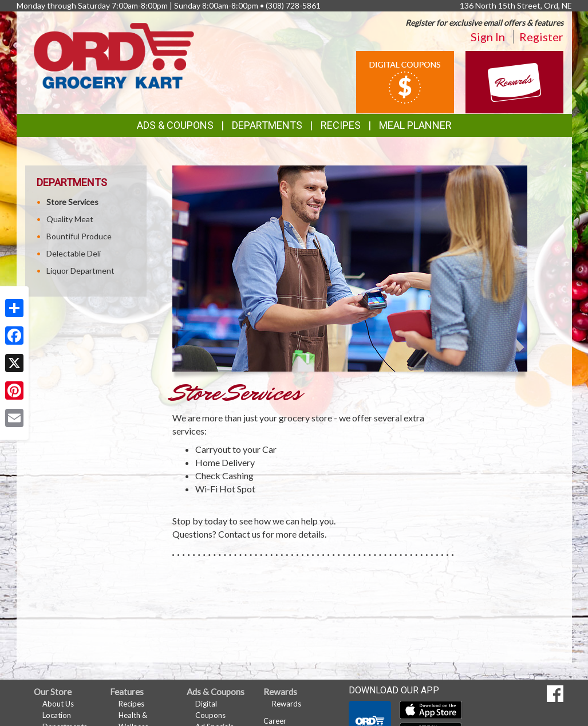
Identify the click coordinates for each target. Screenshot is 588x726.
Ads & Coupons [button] (175, 125)
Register (541, 37)
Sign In (488, 37)
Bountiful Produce (79, 236)
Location (57, 715)
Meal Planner (415, 125)
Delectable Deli (74, 253)
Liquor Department (80, 271)
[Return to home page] (114, 55)
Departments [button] (267, 125)
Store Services (72, 202)
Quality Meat (70, 219)
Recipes (341, 125)
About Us (58, 704)
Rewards (287, 704)
